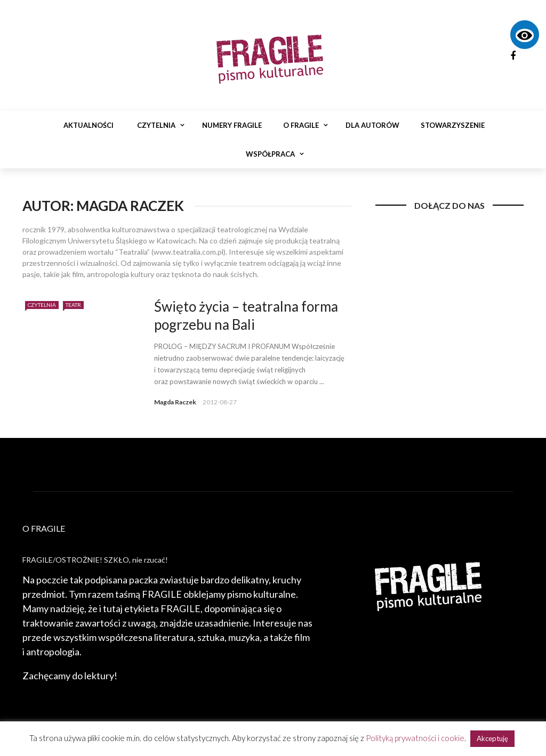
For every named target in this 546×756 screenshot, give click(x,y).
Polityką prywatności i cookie (415, 738)
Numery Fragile (232, 125)
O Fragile (301, 125)
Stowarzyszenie (453, 125)
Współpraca (270, 154)
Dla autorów (372, 125)
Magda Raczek (175, 402)
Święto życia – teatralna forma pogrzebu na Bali (246, 315)
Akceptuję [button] (492, 738)
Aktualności (89, 125)
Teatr (73, 305)
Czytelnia (156, 125)
